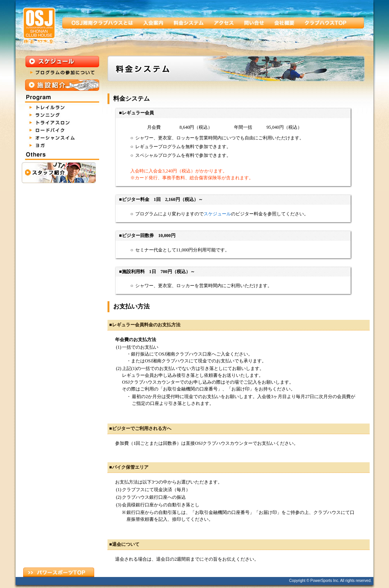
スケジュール (217, 214)
